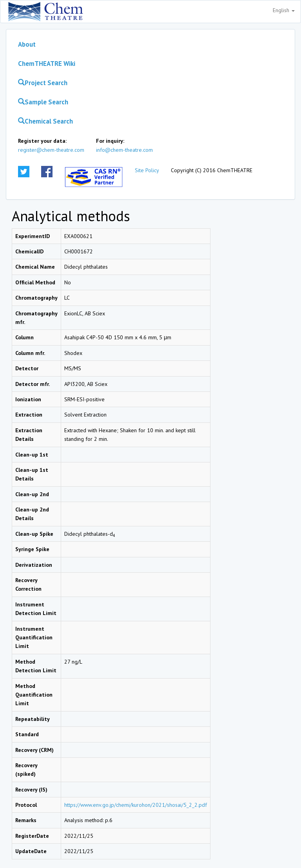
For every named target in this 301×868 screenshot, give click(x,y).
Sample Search (43, 102)
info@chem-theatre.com (124, 150)
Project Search (43, 83)
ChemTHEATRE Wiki (47, 64)
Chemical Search (45, 121)
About (27, 44)
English (284, 10)
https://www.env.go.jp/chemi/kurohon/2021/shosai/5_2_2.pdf (136, 805)
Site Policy (147, 170)
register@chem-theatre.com (51, 150)
